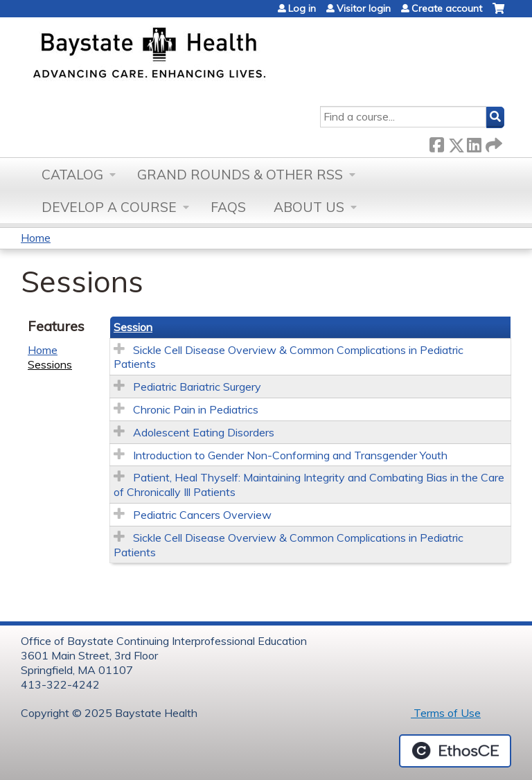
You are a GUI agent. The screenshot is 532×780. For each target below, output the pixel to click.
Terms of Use (446, 713)
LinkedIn (474, 142)
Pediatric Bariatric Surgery (197, 387)
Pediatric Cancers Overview (202, 515)
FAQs (228, 207)
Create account (447, 8)
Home (36, 238)
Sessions (50, 364)
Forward (493, 142)
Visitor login (364, 8)
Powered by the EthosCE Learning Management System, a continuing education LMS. (455, 751)
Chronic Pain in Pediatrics (196, 409)
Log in (302, 8)
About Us (309, 207)
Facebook (436, 142)
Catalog (72, 175)
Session (133, 327)
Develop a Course (109, 207)
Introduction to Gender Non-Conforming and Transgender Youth (290, 455)
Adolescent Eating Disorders (204, 432)
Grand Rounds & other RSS (240, 175)
